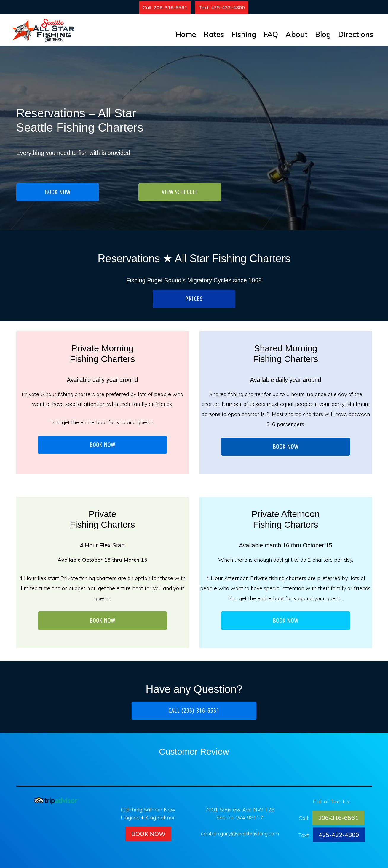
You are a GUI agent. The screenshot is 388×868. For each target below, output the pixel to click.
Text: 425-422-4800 (222, 7)
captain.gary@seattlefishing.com (240, 833)
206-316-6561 (338, 818)
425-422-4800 (339, 835)
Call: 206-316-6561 (165, 7)
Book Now (148, 834)
